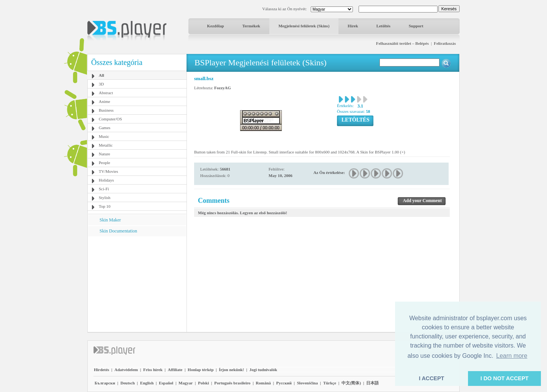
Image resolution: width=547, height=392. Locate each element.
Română (263, 383)
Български (105, 383)
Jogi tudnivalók (263, 370)
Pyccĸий (284, 383)
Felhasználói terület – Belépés (402, 43)
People (104, 163)
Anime (104, 101)
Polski (203, 383)
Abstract (106, 93)
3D (101, 84)
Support (416, 26)
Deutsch (128, 383)
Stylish (105, 198)
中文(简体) (351, 383)
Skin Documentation (118, 231)
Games (105, 128)
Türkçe (330, 383)
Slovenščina (307, 383)
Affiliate (175, 370)
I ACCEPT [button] (432, 378)
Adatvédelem (126, 370)
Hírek (353, 26)
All (101, 75)
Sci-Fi (104, 189)
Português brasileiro (232, 383)
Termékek (251, 26)
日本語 (372, 383)
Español (166, 383)
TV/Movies (108, 171)
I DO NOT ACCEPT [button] (505, 378)
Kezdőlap (216, 26)
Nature (104, 154)
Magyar (186, 383)
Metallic (106, 145)
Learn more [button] (512, 356)
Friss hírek (153, 370)
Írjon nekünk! (231, 370)
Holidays (106, 180)
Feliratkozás (445, 43)
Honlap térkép (201, 370)
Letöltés (383, 26)
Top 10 (105, 206)
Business (106, 110)
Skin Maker (110, 220)
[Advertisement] (137, 284)
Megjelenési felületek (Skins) (304, 26)
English (147, 383)
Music (104, 136)
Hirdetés (101, 370)
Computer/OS (110, 119)
